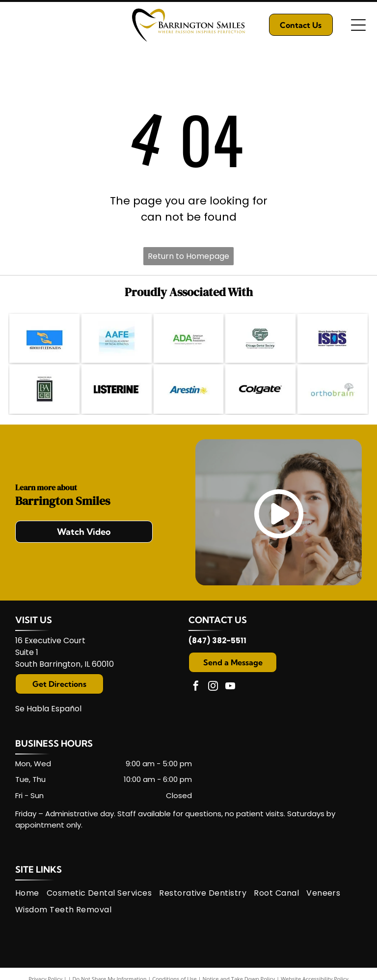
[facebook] (196, 687)
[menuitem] (31, 893)
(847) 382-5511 (217, 641)
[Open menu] (358, 25)
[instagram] (213, 687)
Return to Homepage (188, 256)
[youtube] (230, 687)
